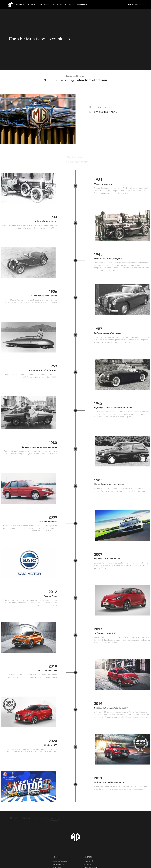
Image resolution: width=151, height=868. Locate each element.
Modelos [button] (19, 5)
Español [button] (138, 5)
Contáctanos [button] (81, 5)
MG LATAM (57, 5)
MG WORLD (32, 5)
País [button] (130, 5)
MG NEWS (69, 5)
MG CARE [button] (44, 5)
